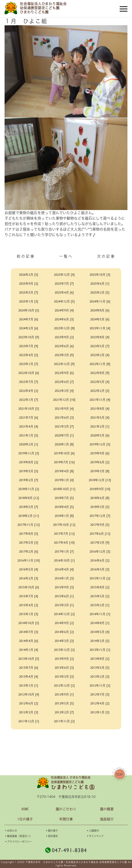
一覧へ (66, 256)
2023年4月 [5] (29, 355)
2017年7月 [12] (64, 534)
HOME (25, 809)
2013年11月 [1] (100, 650)
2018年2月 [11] (29, 516)
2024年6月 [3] (64, 319)
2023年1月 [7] (29, 364)
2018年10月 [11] (64, 489)
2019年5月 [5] (29, 471)
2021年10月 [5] (29, 408)
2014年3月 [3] (64, 641)
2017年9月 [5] (100, 525)
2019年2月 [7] (29, 480)
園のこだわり (66, 809)
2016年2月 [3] (29, 578)
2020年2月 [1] (29, 444)
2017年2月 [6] (29, 551)
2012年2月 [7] (64, 712)
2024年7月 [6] (29, 319)
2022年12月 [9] (64, 364)
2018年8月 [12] (29, 498)
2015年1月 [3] (29, 614)
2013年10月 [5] (29, 659)
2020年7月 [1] (64, 435)
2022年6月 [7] (64, 382)
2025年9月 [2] (29, 283)
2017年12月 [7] (100, 516)
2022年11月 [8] (100, 364)
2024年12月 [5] (64, 301)
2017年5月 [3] (29, 542)
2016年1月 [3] (64, 578)
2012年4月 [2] (100, 703)
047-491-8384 (66, 850)
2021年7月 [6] (29, 417)
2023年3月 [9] (64, 355)
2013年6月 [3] (64, 667)
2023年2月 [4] (100, 355)
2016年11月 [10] (29, 560)
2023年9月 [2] (64, 337)
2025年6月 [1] (100, 283)
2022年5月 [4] (100, 382)
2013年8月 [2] (100, 659)
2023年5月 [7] (100, 346)
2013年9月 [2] (64, 659)
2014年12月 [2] (64, 614)
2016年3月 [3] (100, 569)
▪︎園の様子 (52, 831)
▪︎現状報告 (52, 836)
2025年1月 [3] (29, 301)
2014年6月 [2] (64, 632)
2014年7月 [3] (29, 632)
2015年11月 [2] (100, 578)
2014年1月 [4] (29, 650)
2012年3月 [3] (29, 712)
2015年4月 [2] (29, 605)
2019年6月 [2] (100, 462)
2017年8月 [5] (29, 534)
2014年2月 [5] (100, 641)
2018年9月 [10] (100, 489)
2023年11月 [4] (100, 328)
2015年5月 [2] (100, 596)
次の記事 (106, 256)
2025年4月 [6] (64, 292)
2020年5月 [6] (100, 435)
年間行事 (66, 819)
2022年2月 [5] (100, 391)
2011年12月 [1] (29, 721)
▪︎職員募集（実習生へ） (18, 836)
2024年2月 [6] (29, 328)
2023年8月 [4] (100, 337)
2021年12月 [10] (64, 400)
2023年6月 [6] (64, 346)
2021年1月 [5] (29, 435)
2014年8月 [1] (100, 623)
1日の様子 (25, 819)
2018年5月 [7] (29, 507)
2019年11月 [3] (29, 453)
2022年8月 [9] (100, 373)
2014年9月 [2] (64, 623)
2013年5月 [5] (100, 667)
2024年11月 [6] (100, 301)
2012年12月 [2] (64, 685)
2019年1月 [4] (64, 480)
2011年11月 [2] (64, 721)
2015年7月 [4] (29, 596)
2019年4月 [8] (64, 471)
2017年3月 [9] (100, 542)
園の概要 (107, 809)
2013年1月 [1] (29, 685)
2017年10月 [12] (64, 525)
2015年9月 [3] (64, 587)
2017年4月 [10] (64, 542)
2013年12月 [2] (64, 650)
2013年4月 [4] (29, 676)
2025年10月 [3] (100, 274)
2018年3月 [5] (100, 507)
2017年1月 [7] (64, 551)
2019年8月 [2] (29, 462)
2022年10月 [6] (29, 373)
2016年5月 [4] (29, 569)
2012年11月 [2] (100, 685)
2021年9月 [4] (64, 408)
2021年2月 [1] (100, 426)
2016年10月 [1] (64, 560)
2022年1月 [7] (29, 400)
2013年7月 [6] (29, 667)
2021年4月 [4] (29, 426)
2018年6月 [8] (100, 498)
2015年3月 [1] (64, 605)
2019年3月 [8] (100, 471)
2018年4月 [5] (64, 507)
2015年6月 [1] (64, 596)
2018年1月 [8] (64, 516)
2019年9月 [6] (100, 453)
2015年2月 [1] (100, 605)
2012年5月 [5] (64, 703)
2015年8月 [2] (100, 587)
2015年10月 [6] (29, 587)
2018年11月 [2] (29, 489)
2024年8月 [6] (100, 310)
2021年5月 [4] (100, 417)
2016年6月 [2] (100, 560)
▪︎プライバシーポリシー (18, 842)
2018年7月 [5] (64, 498)
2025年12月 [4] (64, 274)
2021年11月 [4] (100, 400)
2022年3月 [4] (64, 391)
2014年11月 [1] (100, 614)
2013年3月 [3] (64, 676)
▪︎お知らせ (11, 831)
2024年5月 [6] (100, 319)
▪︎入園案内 (93, 831)
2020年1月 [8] (64, 444)
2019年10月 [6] (64, 453)
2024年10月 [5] (29, 310)
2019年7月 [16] (64, 462)
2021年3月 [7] (64, 426)
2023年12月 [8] (64, 328)
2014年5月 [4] (100, 632)
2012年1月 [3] (100, 712)
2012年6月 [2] (29, 703)
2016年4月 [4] (64, 569)
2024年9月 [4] (64, 310)
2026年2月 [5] (29, 274)
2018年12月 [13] (100, 480)
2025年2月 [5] (100, 292)
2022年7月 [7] (29, 382)
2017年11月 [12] (29, 525)
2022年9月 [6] (64, 373)
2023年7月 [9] (29, 346)
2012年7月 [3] (100, 694)
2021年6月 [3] (64, 417)
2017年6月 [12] (100, 534)
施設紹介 (107, 819)
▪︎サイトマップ (95, 836)
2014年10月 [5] (29, 623)
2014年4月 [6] (29, 641)
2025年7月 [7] (64, 283)
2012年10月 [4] (29, 694)
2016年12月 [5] (100, 551)
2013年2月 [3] (100, 676)
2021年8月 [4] (100, 408)
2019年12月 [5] (100, 444)
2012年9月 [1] (64, 694)
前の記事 (26, 256)
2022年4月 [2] (29, 391)
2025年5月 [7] (29, 292)
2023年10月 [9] (29, 337)
